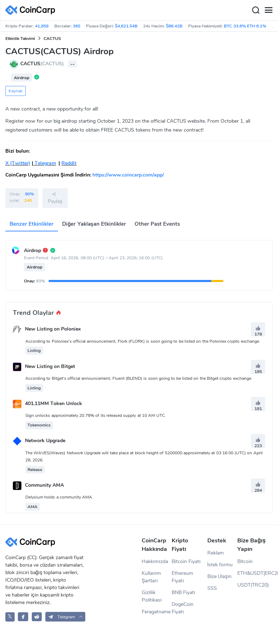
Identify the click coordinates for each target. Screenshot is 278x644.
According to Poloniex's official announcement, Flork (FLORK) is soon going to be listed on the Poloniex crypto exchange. (143, 341)
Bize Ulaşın (220, 576)
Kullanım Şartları (151, 577)
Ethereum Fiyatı (182, 577)
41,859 (42, 26)
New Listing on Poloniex (53, 329)
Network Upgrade (45, 441)
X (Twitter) (18, 163)
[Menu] (268, 10)
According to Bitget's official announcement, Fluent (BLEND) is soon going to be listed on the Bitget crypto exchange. (139, 378)
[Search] (256, 10)
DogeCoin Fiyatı (183, 608)
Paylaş (55, 198)
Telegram (45, 163)
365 (77, 26)
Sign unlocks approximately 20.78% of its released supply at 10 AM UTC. (96, 415)
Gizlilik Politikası (152, 596)
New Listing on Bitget (50, 366)
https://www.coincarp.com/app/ (128, 175)
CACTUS (52, 39)
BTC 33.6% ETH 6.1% (245, 26)
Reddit (69, 163)
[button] (65, 617)
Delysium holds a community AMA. (59, 497)
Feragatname (156, 612)
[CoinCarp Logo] (32, 10)
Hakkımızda (155, 561)
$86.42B (174, 26)
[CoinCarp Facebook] (23, 617)
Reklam (216, 553)
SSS (212, 588)
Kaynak (16, 91)
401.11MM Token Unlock (54, 403)
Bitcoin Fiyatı (186, 561)
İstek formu (220, 565)
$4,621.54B (126, 26)
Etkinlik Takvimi (20, 39)
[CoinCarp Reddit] (37, 617)
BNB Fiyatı (183, 592)
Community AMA (44, 485)
